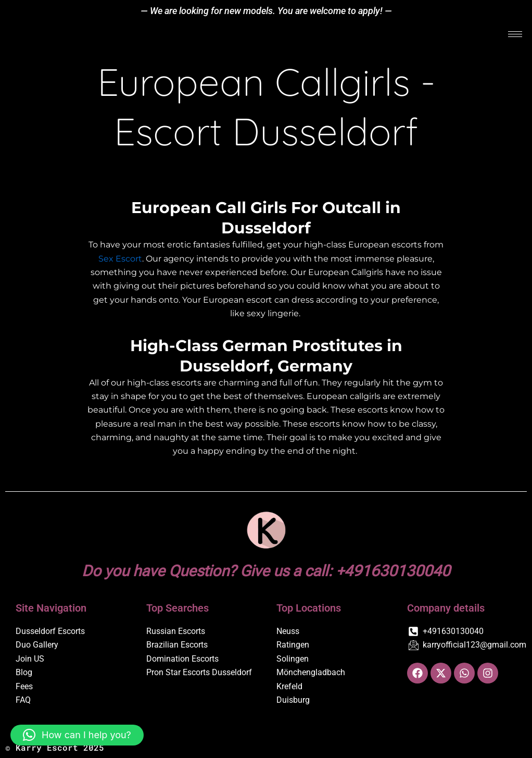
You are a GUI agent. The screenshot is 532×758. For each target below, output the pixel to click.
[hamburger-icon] (515, 35)
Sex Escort (120, 259)
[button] (77, 735)
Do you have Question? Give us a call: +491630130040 (266, 571)
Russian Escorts (176, 631)
